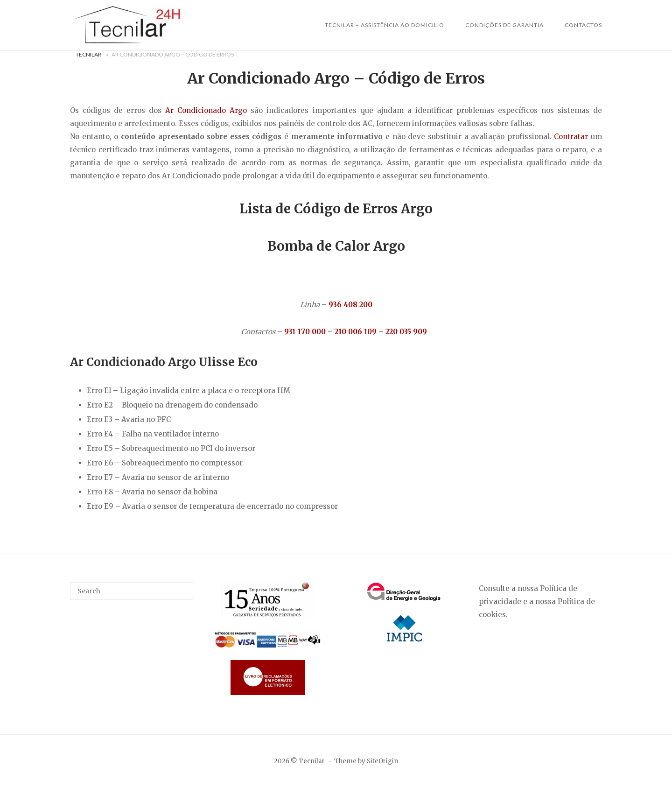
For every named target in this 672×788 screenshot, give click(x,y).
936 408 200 (350, 305)
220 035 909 (406, 332)
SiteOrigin (382, 761)
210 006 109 (356, 332)
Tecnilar (88, 54)
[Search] (183, 587)
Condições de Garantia (504, 25)
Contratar (571, 137)
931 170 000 (305, 332)
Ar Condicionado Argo (206, 110)
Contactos (583, 25)
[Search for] (132, 591)
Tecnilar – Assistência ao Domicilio (385, 25)
